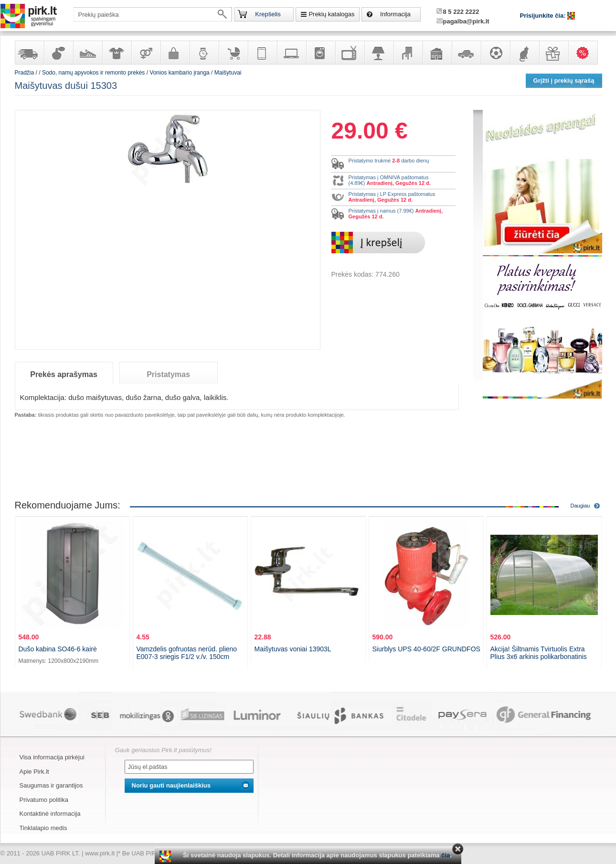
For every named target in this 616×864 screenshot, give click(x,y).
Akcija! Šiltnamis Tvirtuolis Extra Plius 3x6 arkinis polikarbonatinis (539, 653)
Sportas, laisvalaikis (495, 53)
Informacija (395, 14)
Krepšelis (268, 14)
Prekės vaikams (233, 53)
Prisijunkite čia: (544, 16)
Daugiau (580, 506)
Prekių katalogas (331, 14)
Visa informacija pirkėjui (52, 757)
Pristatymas (168, 374)
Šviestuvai (379, 53)
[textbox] (153, 14)
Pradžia (25, 73)
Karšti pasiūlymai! (586, 53)
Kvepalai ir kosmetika (58, 53)
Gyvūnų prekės (524, 53)
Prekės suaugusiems (146, 53)
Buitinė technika (320, 53)
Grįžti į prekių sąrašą (564, 81)
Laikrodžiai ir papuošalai (204, 53)
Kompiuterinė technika (291, 53)
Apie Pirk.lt (34, 772)
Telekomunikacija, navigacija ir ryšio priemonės (262, 53)
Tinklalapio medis (43, 828)
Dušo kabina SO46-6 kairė (58, 649)
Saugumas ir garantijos (51, 785)
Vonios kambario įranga (179, 73)
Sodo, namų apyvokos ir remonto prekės (437, 53)
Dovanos (553, 53)
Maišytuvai (228, 73)
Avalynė (87, 53)
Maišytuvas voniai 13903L (293, 649)
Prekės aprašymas (64, 374)
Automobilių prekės (466, 53)
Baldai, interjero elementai (408, 53)
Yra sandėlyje (29, 53)
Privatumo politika (44, 800)
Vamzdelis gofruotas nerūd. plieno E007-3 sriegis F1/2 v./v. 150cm (187, 653)
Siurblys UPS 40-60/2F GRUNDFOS (426, 649)
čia (446, 855)
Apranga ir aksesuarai (117, 53)
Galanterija (175, 53)
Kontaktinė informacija (50, 814)
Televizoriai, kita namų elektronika (350, 53)
